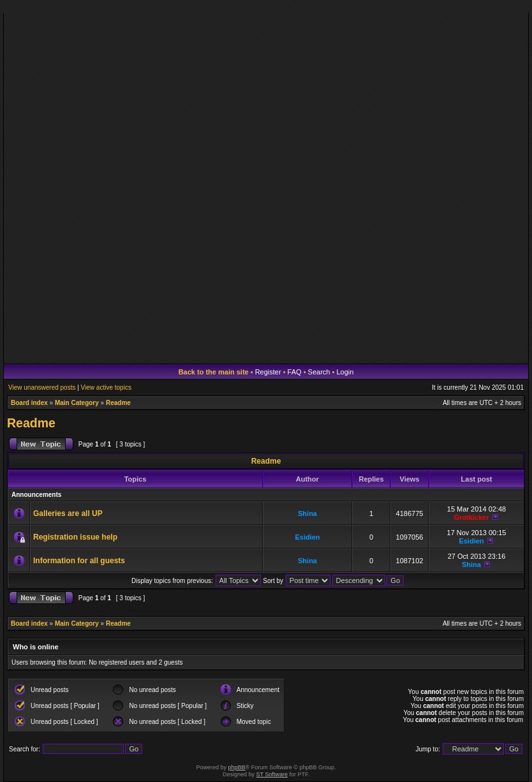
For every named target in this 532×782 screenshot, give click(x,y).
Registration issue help (75, 537)
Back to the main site (214, 372)
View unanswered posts (42, 387)
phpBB (237, 767)
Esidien (307, 537)
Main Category (77, 403)
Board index (29, 403)
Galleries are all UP (68, 513)
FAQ (295, 372)
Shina (307, 513)
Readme (118, 403)
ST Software (272, 774)
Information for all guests (79, 561)
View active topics (106, 387)
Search (319, 372)
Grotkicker (471, 517)
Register (268, 372)
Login (345, 372)
